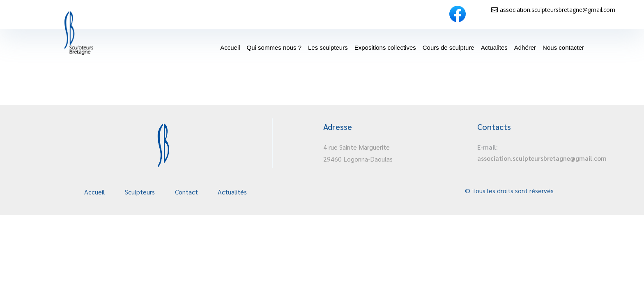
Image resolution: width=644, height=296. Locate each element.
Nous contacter (563, 47)
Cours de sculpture (448, 47)
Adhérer (525, 47)
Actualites (494, 47)
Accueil (230, 47)
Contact (186, 192)
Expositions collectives (385, 47)
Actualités (232, 192)
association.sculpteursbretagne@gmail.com (558, 10)
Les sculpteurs (328, 47)
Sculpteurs (140, 192)
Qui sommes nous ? (274, 47)
